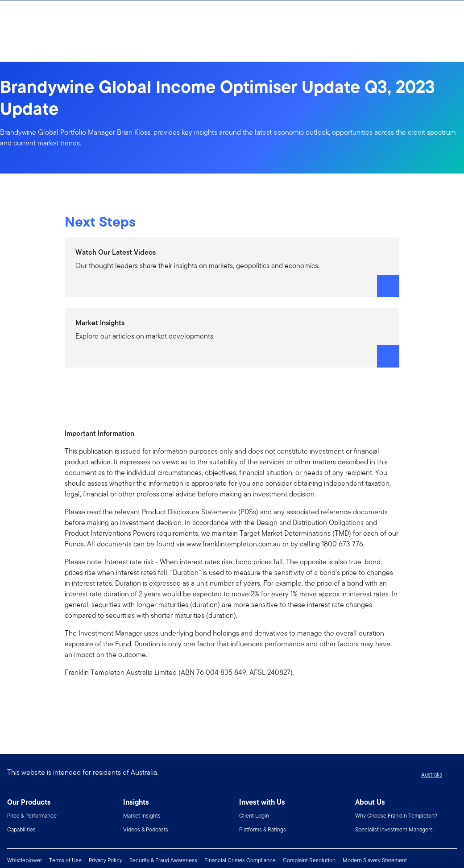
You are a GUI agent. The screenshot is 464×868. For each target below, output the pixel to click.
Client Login (254, 816)
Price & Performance (32, 816)
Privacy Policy (106, 860)
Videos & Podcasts (146, 829)
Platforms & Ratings (263, 829)
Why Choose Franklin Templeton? (396, 816)
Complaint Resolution (309, 860)
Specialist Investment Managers (394, 829)
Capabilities (21, 829)
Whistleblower (25, 860)
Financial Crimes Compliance (240, 860)
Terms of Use (65, 860)
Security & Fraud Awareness (163, 860)
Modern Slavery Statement (375, 860)
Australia (432, 775)
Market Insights (142, 816)
